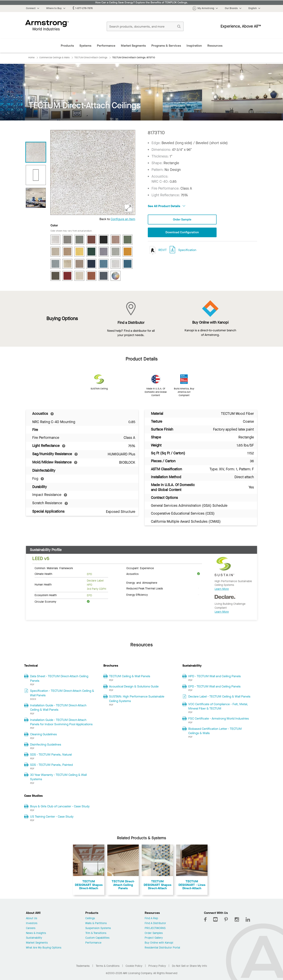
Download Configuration (182, 233)
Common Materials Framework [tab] (54, 568)
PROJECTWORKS (155, 928)
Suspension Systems (98, 928)
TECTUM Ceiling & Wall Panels (130, 676)
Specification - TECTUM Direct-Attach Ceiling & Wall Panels (62, 693)
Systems (85, 46)
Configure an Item (123, 219)
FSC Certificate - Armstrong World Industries (219, 718)
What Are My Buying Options (44, 948)
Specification (187, 250)
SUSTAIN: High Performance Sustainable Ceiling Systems (137, 699)
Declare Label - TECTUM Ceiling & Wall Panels (219, 696)
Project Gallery (154, 938)
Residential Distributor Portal (162, 948)
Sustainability (34, 938)
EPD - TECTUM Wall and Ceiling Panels (214, 686)
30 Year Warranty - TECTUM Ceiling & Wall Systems (58, 777)
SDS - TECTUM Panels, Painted (51, 765)
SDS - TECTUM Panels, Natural (51, 754)
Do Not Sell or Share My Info (189, 966)
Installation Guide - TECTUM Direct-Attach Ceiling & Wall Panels (58, 707)
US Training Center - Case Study (52, 817)
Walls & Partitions (96, 923)
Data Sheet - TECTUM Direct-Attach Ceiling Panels (59, 678)
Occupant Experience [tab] (140, 568)
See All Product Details (167, 206)
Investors (32, 923)
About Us (32, 918)
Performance (106, 46)
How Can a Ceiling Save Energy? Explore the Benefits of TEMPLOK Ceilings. (142, 3)
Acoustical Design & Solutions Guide (134, 686)
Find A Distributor (155, 923)
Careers (31, 928)
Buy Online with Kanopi (159, 943)
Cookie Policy (134, 966)
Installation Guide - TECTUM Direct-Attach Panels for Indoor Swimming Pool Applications (61, 722)
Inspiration (194, 46)
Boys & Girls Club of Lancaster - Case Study (60, 806)
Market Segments (133, 46)
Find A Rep (151, 918)
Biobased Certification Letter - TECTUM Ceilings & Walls (215, 731)
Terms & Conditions (108, 966)
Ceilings (90, 918)
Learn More (222, 589)
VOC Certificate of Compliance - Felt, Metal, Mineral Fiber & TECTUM (218, 706)
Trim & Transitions (96, 933)
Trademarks (83, 966)
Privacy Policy (157, 966)
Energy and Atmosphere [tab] (142, 583)
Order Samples (154, 933)
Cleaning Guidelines (43, 734)
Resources (215, 46)
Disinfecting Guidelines (46, 744)
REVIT (157, 251)
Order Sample (182, 220)
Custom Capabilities (97, 938)
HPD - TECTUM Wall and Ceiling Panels (215, 676)
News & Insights (36, 933)
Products (67, 46)
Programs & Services (166, 46)
